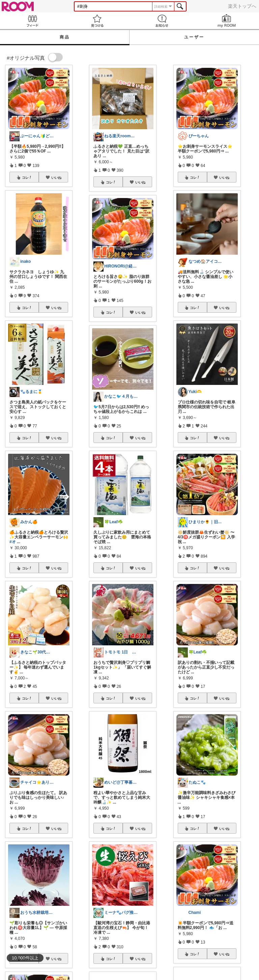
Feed (32, 21)
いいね (56, 177)
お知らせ (162, 21)
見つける (97, 21)
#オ (13, 542)
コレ (27, 177)
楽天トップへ (242, 6)
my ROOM (227, 21)
